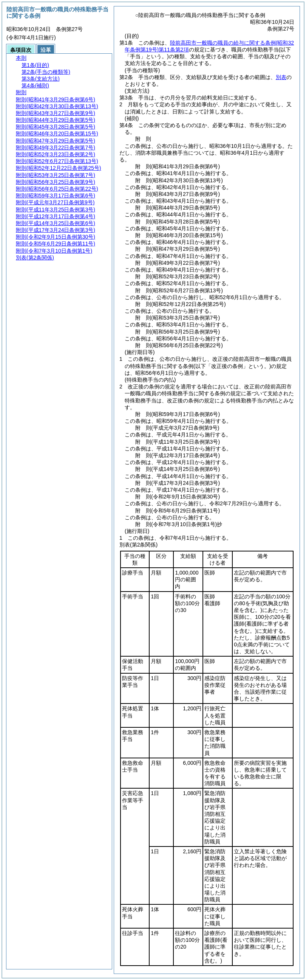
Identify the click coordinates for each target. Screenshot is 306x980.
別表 (281, 77)
